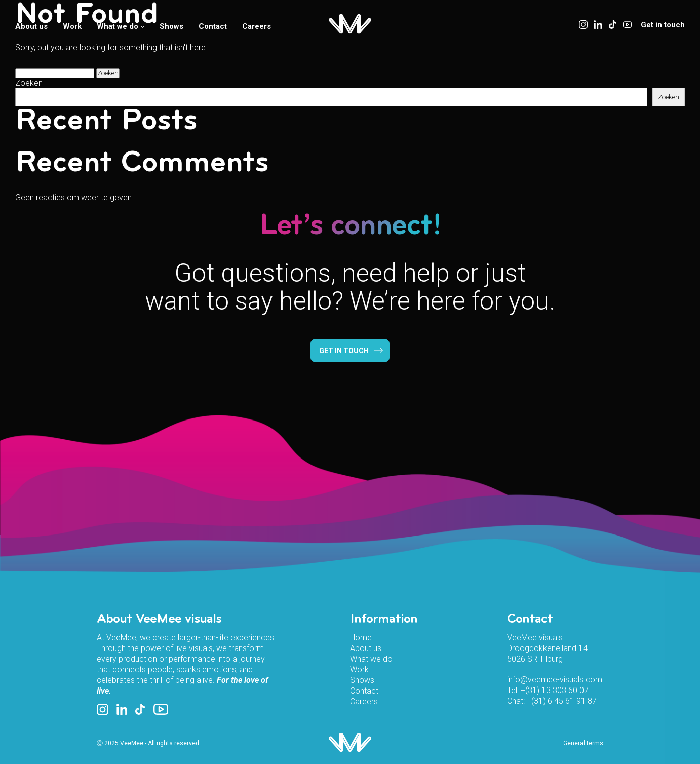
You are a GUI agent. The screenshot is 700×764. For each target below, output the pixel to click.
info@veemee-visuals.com (555, 680)
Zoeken (29, 83)
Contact (213, 26)
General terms (583, 743)
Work (72, 26)
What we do (121, 26)
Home (361, 638)
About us (31, 26)
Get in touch (663, 25)
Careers (257, 26)
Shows (171, 26)
